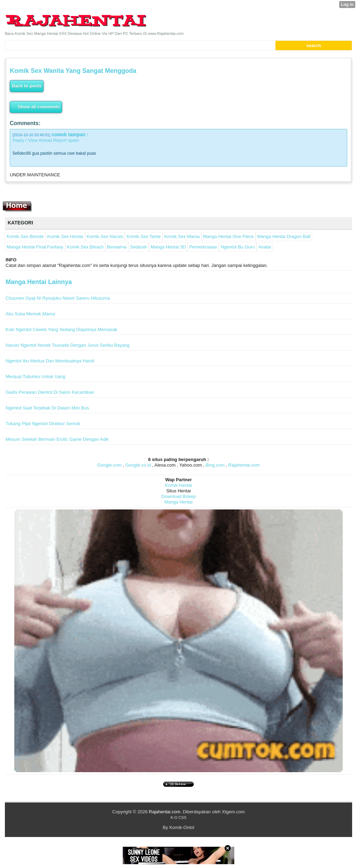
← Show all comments (36, 107)
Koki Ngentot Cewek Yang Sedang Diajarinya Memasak (61, 329)
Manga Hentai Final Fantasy (35, 247)
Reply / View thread (32, 140)
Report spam (66, 140)
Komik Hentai (178, 485)
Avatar (265, 247)
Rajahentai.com (244, 465)
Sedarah (139, 247)
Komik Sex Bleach (85, 247)
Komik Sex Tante (143, 236)
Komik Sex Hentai (65, 236)
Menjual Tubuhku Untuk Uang (35, 377)
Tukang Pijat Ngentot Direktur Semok (43, 424)
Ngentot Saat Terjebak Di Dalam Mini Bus (47, 408)
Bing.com (215, 465)
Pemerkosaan (203, 247)
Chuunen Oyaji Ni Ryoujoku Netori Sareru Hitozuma (58, 298)
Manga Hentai (179, 502)
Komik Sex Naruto (105, 236)
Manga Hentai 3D (168, 247)
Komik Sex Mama (182, 236)
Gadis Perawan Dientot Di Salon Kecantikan (50, 392)
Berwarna (117, 247)
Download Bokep (178, 496)
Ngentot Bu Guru (238, 247)
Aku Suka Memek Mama (30, 314)
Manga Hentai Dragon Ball (284, 236)
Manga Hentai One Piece (229, 236)
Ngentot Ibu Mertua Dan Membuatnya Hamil (50, 361)
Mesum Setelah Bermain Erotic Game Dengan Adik (57, 439)
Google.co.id (138, 465)
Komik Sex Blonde (25, 236)
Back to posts (27, 86)
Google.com (109, 465)
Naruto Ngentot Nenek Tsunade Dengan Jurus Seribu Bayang (67, 345)
